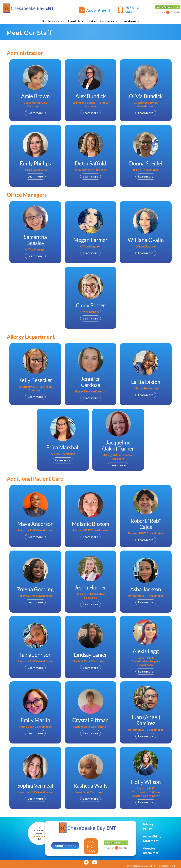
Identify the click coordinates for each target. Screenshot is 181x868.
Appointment (65, 846)
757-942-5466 (91, 846)
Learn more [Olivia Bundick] (146, 113)
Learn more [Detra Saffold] (90, 176)
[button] (52, 21)
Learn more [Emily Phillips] (35, 176)
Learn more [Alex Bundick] (90, 113)
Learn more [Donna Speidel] (146, 176)
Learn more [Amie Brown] (35, 113)
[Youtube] (93, 863)
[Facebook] (86, 863)
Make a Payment (164, 7)
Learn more (35, 256)
